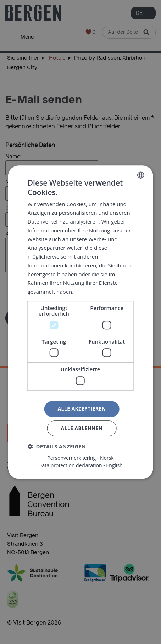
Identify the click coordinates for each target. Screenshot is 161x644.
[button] (57, 446)
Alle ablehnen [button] (82, 428)
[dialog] (80, 322)
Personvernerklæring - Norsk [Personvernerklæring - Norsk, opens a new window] (80, 458)
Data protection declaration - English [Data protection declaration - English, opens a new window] (80, 465)
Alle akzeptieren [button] (82, 409)
